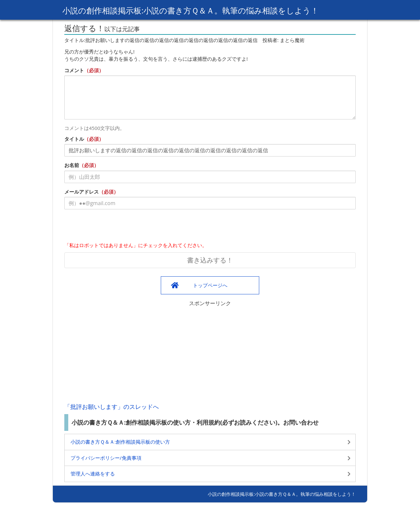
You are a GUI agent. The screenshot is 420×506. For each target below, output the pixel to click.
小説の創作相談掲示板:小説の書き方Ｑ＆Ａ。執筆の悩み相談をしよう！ (190, 10)
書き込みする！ (210, 260)
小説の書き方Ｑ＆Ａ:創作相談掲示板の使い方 (120, 442)
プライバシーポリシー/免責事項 (106, 458)
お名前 (72, 165)
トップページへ (210, 285)
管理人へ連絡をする (93, 474)
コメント (74, 70)
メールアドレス (82, 192)
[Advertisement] (210, 353)
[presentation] (114, 227)
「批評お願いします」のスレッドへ (112, 407)
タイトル (74, 139)
